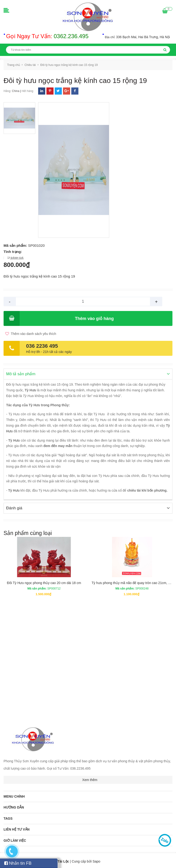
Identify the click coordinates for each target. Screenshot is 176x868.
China (16, 91)
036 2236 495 (42, 346)
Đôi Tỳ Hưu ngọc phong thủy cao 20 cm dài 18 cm (44, 582)
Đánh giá (17, 258)
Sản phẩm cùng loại (28, 533)
